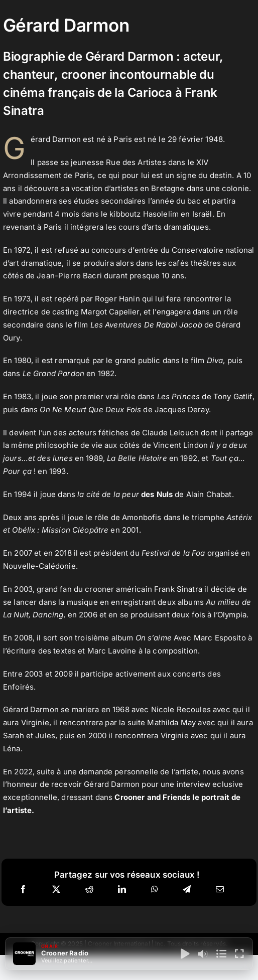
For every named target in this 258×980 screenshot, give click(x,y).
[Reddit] (89, 890)
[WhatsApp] (155, 890)
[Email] (220, 890)
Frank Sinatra (178, 589)
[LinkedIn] (122, 890)
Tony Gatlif (233, 396)
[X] (56, 890)
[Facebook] (23, 890)
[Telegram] (187, 890)
